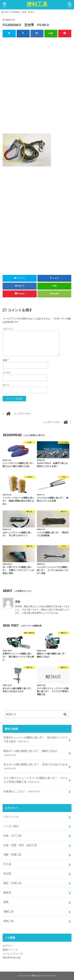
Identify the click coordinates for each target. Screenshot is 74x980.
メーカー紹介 (11, 826)
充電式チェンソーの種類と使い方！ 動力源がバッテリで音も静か (36, 740)
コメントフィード (13, 954)
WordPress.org (11, 958)
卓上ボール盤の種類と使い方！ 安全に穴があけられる (36, 766)
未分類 (7, 873)
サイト (6, 385)
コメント (8, 329)
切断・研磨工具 (12, 855)
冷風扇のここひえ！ (22, 791)
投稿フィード (10, 950)
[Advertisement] (37, 87)
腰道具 (7, 893)
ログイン (8, 946)
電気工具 (9, 921)
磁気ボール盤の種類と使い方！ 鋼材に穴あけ (30, 753)
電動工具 (9, 911)
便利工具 (37, 4)
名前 (6, 360)
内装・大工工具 (12, 836)
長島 (18, 602)
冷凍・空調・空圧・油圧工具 (20, 845)
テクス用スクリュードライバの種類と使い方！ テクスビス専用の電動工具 (36, 780)
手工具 (7, 864)
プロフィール (11, 817)
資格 (6, 902)
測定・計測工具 (12, 883)
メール (7, 373)
